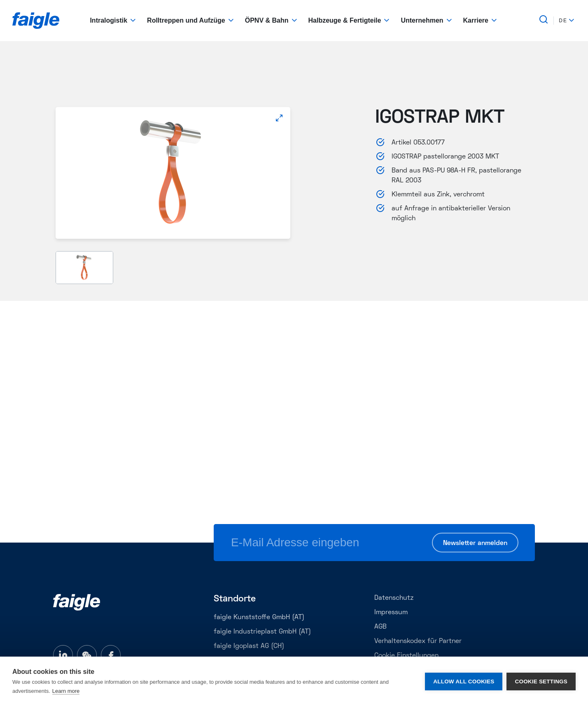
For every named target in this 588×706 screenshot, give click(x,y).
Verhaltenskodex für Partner (418, 641)
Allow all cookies (464, 682)
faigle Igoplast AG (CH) (249, 646)
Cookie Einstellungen (406, 656)
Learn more (66, 691)
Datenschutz (394, 598)
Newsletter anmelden (475, 543)
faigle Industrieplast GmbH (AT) (262, 632)
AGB (380, 627)
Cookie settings (541, 682)
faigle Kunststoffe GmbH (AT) (259, 617)
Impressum (391, 613)
